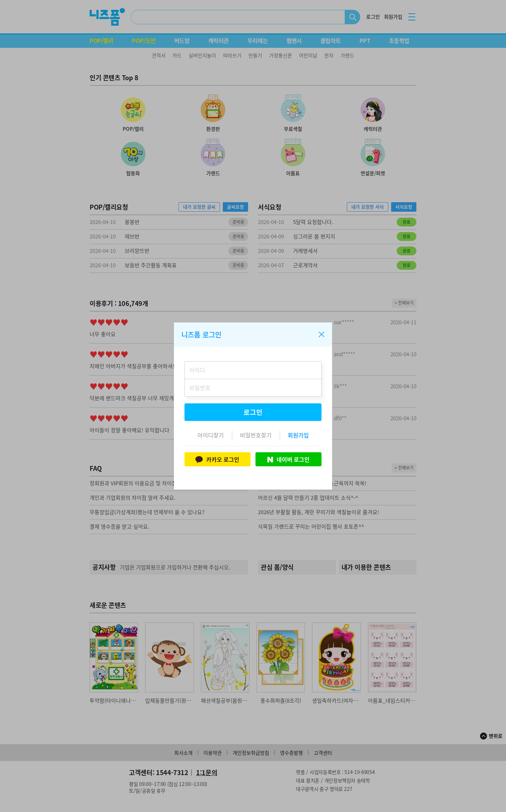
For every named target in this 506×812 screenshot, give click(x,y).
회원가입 (298, 435)
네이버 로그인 (288, 459)
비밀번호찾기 (256, 435)
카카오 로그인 (217, 459)
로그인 (253, 412)
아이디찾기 (211, 435)
